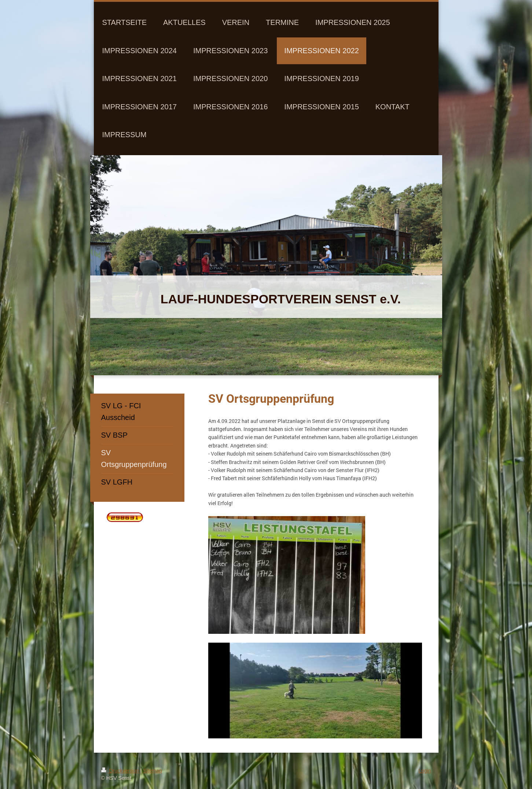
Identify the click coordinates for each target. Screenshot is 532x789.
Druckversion (121, 771)
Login (425, 771)
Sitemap (153, 771)
